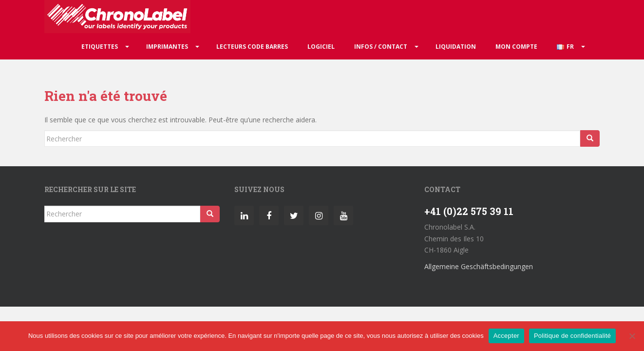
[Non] (632, 336)
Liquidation (456, 47)
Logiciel (321, 47)
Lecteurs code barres (252, 47)
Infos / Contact (381, 47)
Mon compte (516, 47)
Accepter (506, 336)
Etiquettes (100, 47)
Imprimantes (167, 47)
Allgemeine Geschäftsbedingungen (479, 266)
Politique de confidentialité (572, 336)
